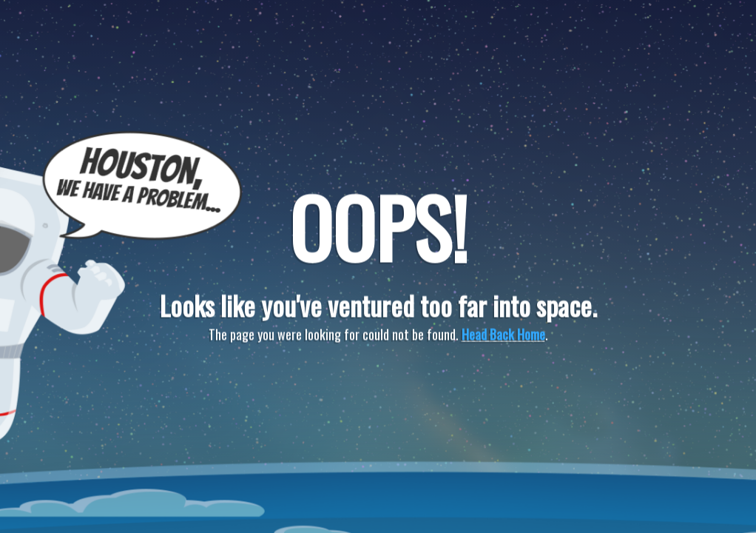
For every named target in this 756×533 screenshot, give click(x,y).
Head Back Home (503, 335)
